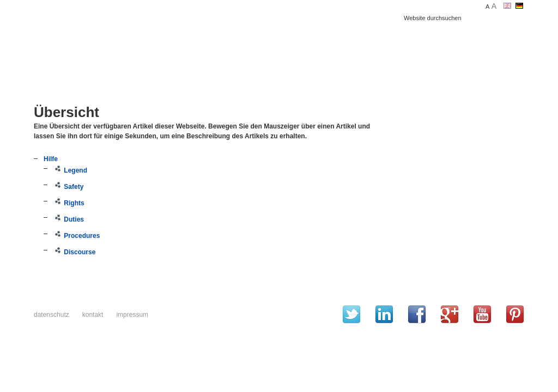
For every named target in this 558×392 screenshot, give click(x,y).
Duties (69, 219)
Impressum (132, 315)
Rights (69, 203)
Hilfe (51, 159)
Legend (70, 170)
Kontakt (93, 315)
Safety (68, 187)
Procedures (77, 236)
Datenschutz (51, 315)
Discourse (74, 252)
